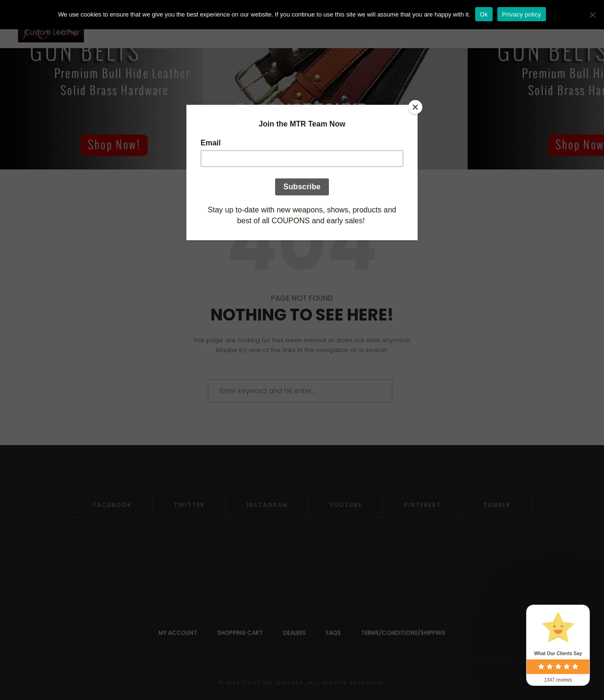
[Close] (415, 107)
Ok (484, 14)
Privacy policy (522, 14)
